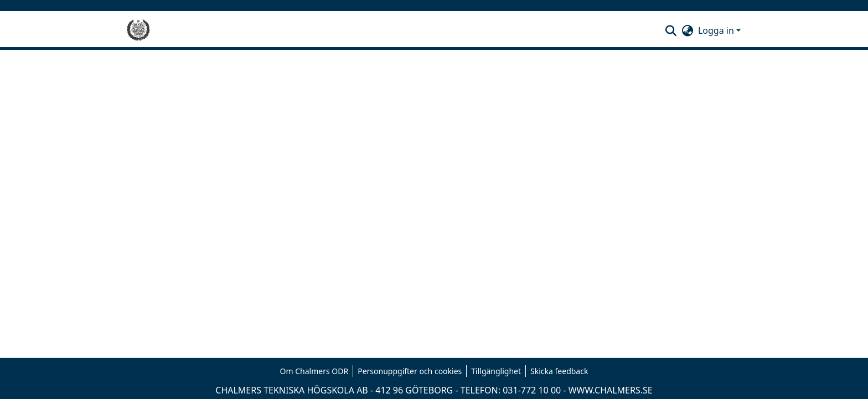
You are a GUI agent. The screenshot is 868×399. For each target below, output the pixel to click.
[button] (671, 30)
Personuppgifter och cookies (410, 371)
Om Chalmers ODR (314, 371)
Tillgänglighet (496, 371)
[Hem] (138, 30)
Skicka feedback (559, 371)
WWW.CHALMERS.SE (611, 390)
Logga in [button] (717, 30)
